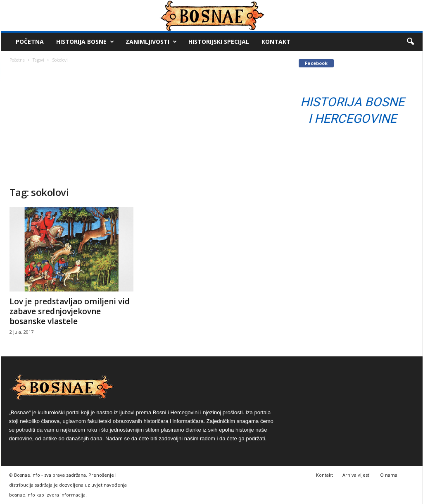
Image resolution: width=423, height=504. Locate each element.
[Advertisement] (142, 124)
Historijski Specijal (219, 42)
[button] (410, 42)
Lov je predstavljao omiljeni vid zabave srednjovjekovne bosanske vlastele (70, 311)
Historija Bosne (85, 42)
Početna (30, 42)
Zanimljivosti (151, 42)
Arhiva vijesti (356, 475)
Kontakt (276, 42)
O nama (389, 475)
